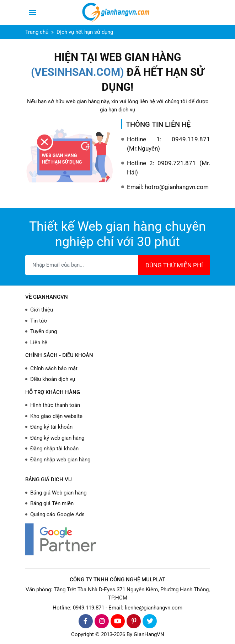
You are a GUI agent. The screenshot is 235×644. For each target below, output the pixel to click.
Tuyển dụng (44, 331)
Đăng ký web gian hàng (57, 438)
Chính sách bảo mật (54, 368)
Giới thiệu (42, 310)
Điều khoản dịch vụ (53, 379)
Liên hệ (39, 342)
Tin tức (39, 321)
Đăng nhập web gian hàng (60, 460)
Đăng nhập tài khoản (54, 449)
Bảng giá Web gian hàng (58, 493)
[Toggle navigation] (32, 12)
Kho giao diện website (56, 416)
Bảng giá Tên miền (52, 503)
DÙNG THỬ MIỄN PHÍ (174, 265)
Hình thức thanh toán (55, 405)
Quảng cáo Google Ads (57, 514)
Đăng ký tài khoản (51, 427)
